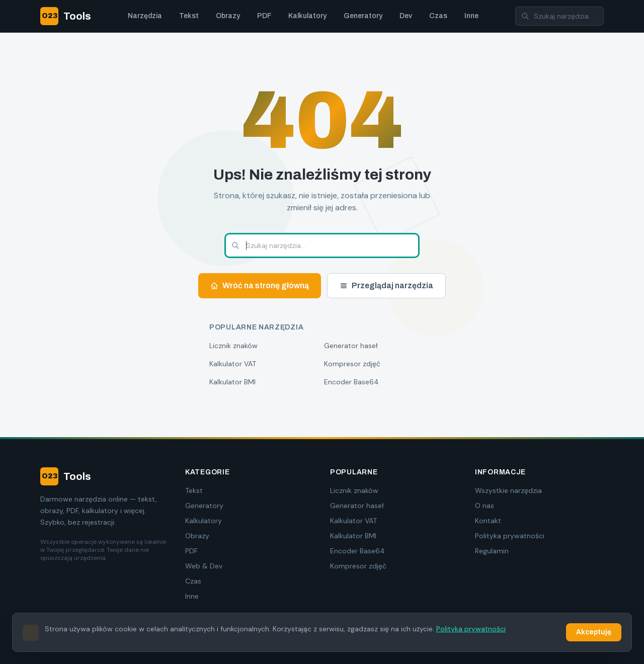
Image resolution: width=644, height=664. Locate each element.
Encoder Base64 (351, 382)
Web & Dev (204, 566)
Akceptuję (594, 633)
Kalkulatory (307, 16)
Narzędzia (145, 16)
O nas (485, 506)
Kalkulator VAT (233, 364)
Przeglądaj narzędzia (386, 285)
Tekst (189, 16)
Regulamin (492, 551)
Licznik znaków (233, 346)
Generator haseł (351, 346)
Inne (471, 16)
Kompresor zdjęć (352, 364)
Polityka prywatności (510, 536)
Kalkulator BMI (232, 382)
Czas (438, 16)
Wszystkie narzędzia (508, 490)
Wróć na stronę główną (260, 285)
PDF (264, 16)
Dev (406, 16)
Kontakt (488, 521)
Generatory (363, 16)
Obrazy (228, 16)
